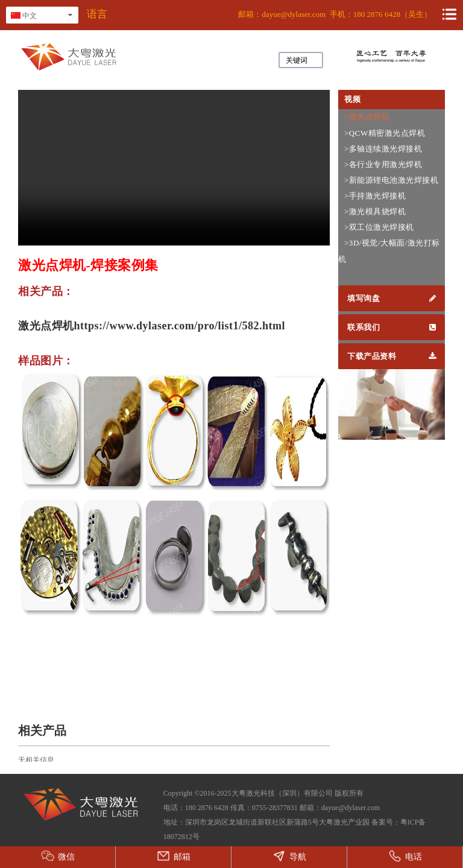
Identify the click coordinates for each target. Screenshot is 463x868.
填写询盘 (392, 298)
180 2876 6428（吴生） (392, 14)
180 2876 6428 (207, 808)
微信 (58, 856)
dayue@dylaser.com (294, 14)
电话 (405, 856)
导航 (289, 856)
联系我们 (392, 327)
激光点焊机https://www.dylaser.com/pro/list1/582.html (152, 326)
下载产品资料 (392, 356)
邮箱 (174, 856)
